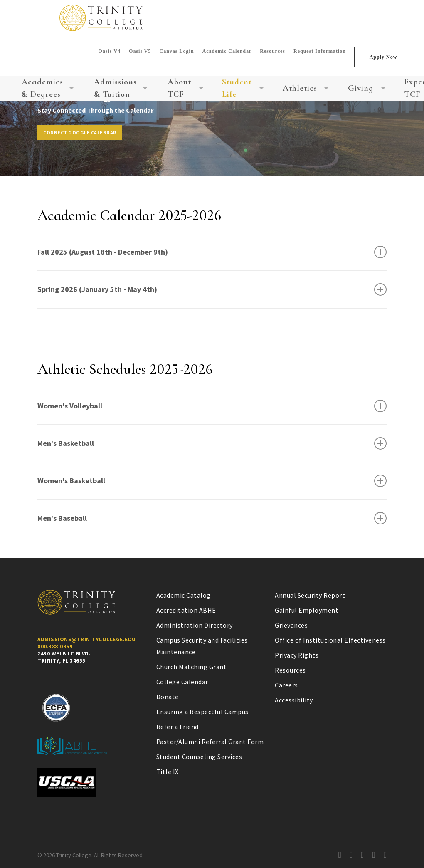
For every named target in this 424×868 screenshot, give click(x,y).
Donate (168, 697)
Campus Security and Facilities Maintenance (202, 646)
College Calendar (182, 682)
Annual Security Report (310, 595)
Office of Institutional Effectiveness (330, 640)
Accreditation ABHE (186, 610)
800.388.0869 (55, 647)
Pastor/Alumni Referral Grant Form (210, 742)
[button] (80, 133)
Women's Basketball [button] (212, 481)
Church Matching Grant (192, 667)
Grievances (291, 625)
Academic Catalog (184, 595)
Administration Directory (195, 625)
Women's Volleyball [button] (212, 406)
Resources (290, 670)
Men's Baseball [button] (212, 518)
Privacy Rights (297, 655)
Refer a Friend (177, 727)
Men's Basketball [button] (212, 443)
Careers (286, 685)
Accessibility (294, 700)
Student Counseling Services (199, 757)
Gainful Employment (307, 610)
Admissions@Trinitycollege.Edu (87, 639)
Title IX (168, 772)
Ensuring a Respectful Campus (202, 712)
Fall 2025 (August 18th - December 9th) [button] (212, 252)
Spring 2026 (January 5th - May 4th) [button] (212, 289)
